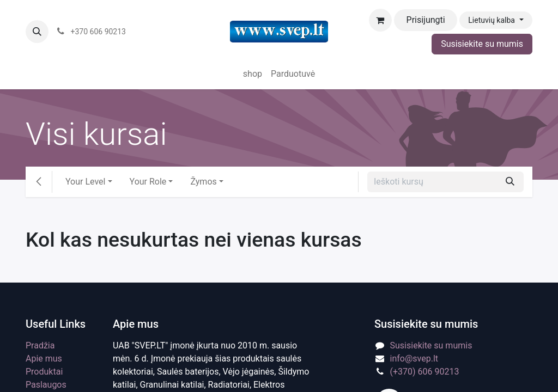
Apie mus (44, 359)
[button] (37, 32)
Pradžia (40, 345)
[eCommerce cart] (380, 20)
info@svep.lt (414, 359)
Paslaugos (46, 385)
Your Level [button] (85, 182)
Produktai (44, 372)
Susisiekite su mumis (482, 44)
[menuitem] (253, 74)
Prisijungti (426, 20)
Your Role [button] (148, 182)
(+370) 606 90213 (425, 372)
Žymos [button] (203, 182)
